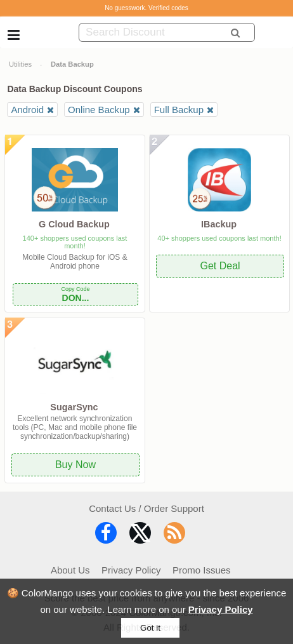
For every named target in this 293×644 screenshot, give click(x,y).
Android (27, 110)
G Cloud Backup (74, 224)
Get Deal (220, 266)
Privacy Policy (221, 609)
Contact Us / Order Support (146, 508)
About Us (70, 570)
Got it (150, 628)
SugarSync (74, 407)
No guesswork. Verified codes (146, 8)
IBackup (219, 224)
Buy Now (75, 465)
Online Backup (99, 110)
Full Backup (179, 110)
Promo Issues (202, 570)
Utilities (20, 64)
